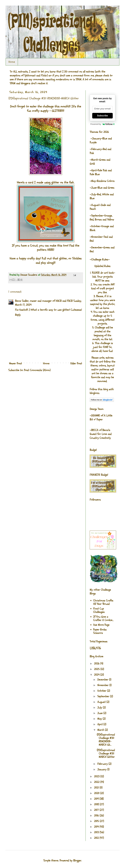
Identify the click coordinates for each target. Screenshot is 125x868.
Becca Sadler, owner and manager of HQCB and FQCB (44, 301)
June (100, 713)
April (100, 724)
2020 (97, 793)
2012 (97, 838)
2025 (97, 669)
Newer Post (15, 363)
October (102, 691)
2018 (97, 804)
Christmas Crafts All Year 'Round (103, 602)
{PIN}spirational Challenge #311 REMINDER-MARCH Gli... (106, 740)
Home (12, 62)
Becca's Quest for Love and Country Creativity (101, 434)
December (103, 680)
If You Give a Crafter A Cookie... (103, 618)
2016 (97, 816)
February (103, 764)
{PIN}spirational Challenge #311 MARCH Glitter (106, 754)
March (101, 730)
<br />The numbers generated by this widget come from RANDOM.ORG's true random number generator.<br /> (20, 390)
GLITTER (57, 111)
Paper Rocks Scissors (100, 631)
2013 (97, 832)
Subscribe (102, 116)
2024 (97, 675)
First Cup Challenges (99, 610)
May (100, 719)
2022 (97, 782)
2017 (97, 810)
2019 (97, 799)
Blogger (77, 861)
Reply (18, 315)
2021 (97, 788)
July (100, 708)
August (102, 702)
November (103, 685)
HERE (50, 250)
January (102, 769)
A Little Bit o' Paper (101, 418)
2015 (97, 821)
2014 (97, 827)
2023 (97, 776)
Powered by (103, 124)
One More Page (101, 625)
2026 (97, 664)
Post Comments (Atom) (37, 370)
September (104, 696)
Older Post (76, 363)
